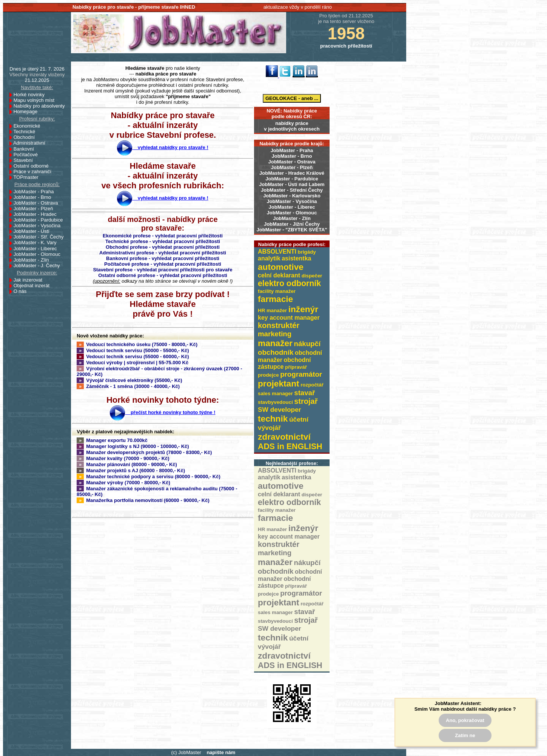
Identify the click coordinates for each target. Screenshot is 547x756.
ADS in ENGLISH (290, 447)
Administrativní (31, 143)
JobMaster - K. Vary (37, 243)
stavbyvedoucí (275, 402)
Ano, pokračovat (465, 720)
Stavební (25, 160)
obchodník (276, 352)
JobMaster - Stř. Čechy (41, 237)
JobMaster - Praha (292, 150)
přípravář (296, 367)
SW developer (280, 410)
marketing (275, 334)
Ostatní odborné (33, 166)
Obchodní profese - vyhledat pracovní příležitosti (163, 247)
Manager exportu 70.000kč (112, 440)
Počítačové (28, 155)
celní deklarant (279, 275)
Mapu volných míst (36, 100)
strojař (306, 401)
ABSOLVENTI (277, 252)
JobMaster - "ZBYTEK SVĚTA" (292, 230)
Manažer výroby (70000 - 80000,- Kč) (123, 483)
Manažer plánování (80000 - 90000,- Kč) (127, 464)
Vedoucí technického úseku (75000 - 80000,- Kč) (137, 344)
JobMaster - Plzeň (292, 167)
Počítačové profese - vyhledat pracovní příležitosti (163, 264)
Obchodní (26, 137)
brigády (307, 252)
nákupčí (307, 344)
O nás (20, 291)
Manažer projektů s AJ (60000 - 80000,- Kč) (131, 470)
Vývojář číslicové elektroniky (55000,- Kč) (129, 380)
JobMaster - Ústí (34, 231)
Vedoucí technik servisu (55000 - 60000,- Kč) (133, 356)
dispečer (312, 276)
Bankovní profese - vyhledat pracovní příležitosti (163, 258)
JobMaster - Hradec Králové (292, 173)
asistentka (296, 258)
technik (273, 419)
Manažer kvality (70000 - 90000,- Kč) (123, 458)
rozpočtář (312, 385)
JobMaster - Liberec (292, 207)
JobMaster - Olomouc (292, 213)
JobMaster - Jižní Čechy (292, 224)
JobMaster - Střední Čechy (292, 190)
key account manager (289, 318)
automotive (281, 267)
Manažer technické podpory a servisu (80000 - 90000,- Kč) (149, 477)
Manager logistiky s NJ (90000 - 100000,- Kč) (133, 446)
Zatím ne (465, 735)
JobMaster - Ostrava (292, 162)
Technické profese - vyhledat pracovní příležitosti (163, 241)
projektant (279, 383)
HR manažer (272, 310)
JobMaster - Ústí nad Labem (292, 184)
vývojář (269, 428)
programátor (301, 374)
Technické (26, 132)
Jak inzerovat (30, 280)
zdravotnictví (284, 437)
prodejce (268, 375)
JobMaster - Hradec (37, 214)
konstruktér (279, 325)
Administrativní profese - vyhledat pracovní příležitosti (163, 253)
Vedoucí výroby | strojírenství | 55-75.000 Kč (133, 363)
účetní (299, 419)
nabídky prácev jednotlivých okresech (292, 126)
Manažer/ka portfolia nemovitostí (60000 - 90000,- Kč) (143, 500)
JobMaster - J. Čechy (39, 266)
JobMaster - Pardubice (292, 179)
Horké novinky (31, 95)
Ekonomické (29, 126)
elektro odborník (289, 283)
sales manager (275, 393)
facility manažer (277, 291)
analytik (269, 258)
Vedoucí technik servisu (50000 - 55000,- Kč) (133, 350)
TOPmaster (28, 177)
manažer (275, 343)
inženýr (303, 309)
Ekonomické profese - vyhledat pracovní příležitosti (163, 236)
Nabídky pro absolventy (39, 106)
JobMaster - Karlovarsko (292, 196)
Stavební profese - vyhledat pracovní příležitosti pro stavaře (163, 270)
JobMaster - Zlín (292, 218)
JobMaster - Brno (292, 156)
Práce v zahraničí (35, 172)
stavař (304, 393)
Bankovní (26, 149)
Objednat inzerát (34, 286)
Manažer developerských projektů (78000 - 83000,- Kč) (144, 452)
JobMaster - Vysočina (292, 201)
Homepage (28, 112)
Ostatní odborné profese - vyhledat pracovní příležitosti (163, 275)
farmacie (275, 299)
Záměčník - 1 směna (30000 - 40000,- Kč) (128, 386)
